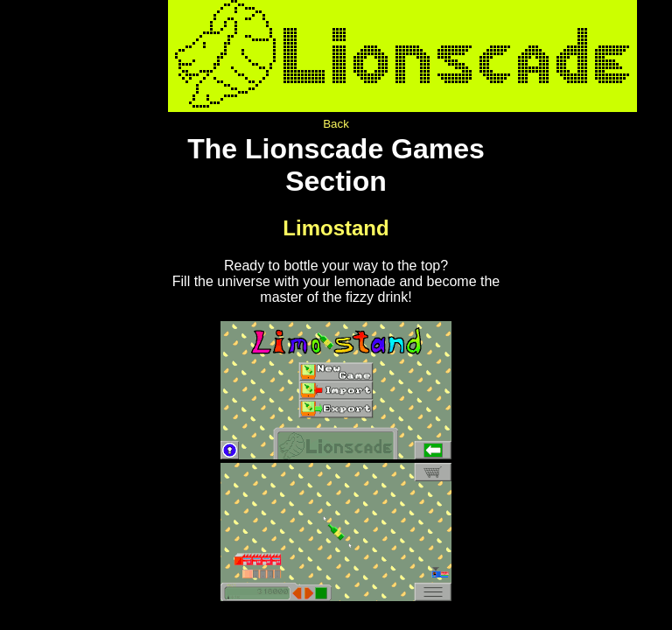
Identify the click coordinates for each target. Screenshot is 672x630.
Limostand (336, 228)
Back (336, 124)
